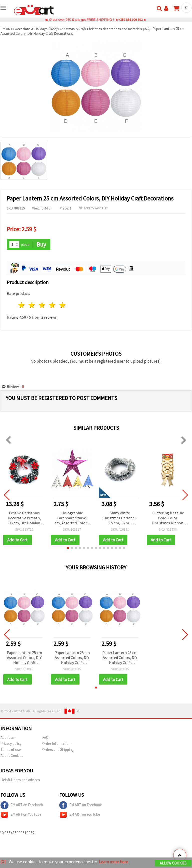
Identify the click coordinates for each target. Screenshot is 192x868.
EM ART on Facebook (22, 806)
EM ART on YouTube (21, 815)
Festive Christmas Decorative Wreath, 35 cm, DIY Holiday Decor (24, 518)
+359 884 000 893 (130, 20)
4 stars (52, 305)
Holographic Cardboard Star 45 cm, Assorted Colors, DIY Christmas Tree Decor (72, 518)
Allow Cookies (173, 863)
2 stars (32, 305)
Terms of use (11, 750)
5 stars (63, 305)
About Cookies (12, 756)
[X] (3, 862)
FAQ (45, 738)
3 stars (42, 305)
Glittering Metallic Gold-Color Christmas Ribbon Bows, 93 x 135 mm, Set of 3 (168, 518)
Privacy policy (11, 744)
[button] (68, 548)
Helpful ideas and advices (20, 780)
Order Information (56, 744)
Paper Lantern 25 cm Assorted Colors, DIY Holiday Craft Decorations (24, 658)
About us (7, 738)
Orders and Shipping (58, 750)
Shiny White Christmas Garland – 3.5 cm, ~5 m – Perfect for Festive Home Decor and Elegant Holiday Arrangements (120, 518)
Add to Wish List (93, 208)
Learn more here (114, 862)
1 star (22, 305)
